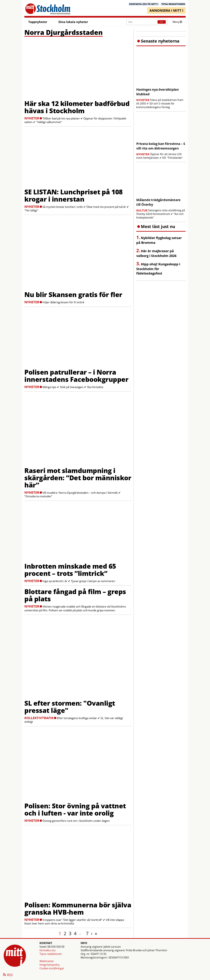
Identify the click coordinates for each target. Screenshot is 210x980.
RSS (8, 975)
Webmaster (47, 961)
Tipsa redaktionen (51, 954)
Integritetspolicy (50, 965)
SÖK (162, 22)
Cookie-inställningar (52, 968)
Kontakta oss (48, 950)
